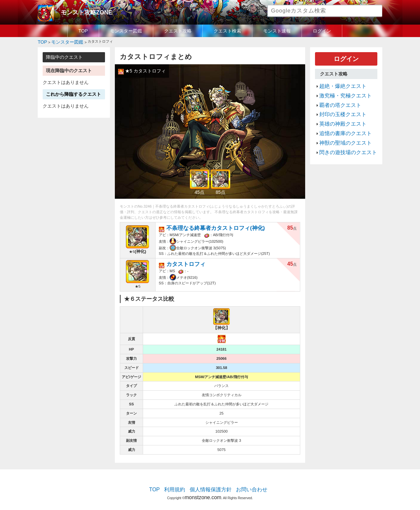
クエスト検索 (227, 31)
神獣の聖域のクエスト (341, 129)
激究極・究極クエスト (341, 90)
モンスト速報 (277, 31)
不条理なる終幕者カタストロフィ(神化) (205, 225)
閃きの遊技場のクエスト (343, 137)
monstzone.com (203, 491)
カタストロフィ (182, 260)
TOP (83, 31)
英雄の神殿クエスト (338, 113)
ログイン (322, 31)
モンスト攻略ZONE (81, 11)
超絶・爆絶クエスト (338, 82)
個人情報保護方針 (211, 485)
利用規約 (180, 485)
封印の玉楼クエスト (338, 106)
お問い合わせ (245, 485)
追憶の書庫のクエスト (341, 121)
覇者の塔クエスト (336, 98)
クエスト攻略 (178, 31)
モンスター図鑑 (126, 31)
